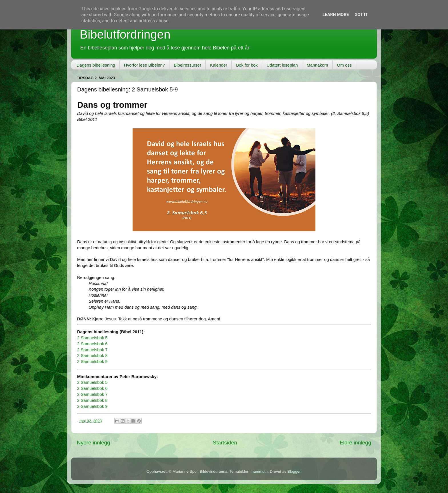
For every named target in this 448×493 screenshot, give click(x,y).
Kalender (219, 65)
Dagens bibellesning (96, 65)
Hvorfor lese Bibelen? (144, 65)
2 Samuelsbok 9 (92, 362)
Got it (361, 15)
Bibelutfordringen (125, 34)
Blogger (294, 471)
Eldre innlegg (355, 443)
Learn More (336, 15)
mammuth (259, 471)
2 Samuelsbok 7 (92, 350)
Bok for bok (247, 65)
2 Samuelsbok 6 (92, 344)
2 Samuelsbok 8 (92, 356)
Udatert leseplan (282, 65)
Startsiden (225, 443)
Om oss (344, 65)
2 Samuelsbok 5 (92, 338)
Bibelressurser (187, 65)
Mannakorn (317, 65)
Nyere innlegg (94, 443)
